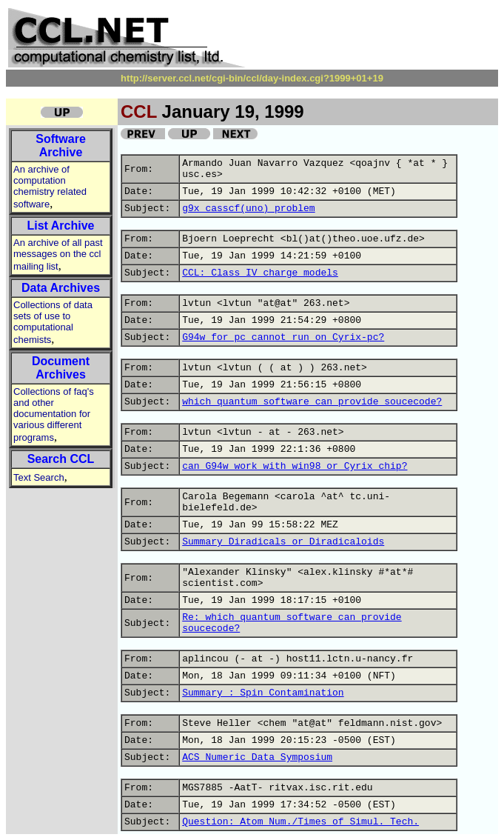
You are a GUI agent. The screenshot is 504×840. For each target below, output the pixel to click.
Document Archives (61, 368)
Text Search (39, 477)
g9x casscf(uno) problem (248, 209)
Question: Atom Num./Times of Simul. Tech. (300, 822)
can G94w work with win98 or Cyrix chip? (295, 466)
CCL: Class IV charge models (260, 273)
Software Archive (61, 146)
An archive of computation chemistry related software (50, 187)
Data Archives (61, 288)
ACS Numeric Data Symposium (257, 757)
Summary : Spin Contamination (263, 693)
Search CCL (61, 459)
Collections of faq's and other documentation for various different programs (54, 414)
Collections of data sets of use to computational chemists (53, 322)
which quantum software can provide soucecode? (312, 402)
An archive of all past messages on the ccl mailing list (58, 254)
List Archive (61, 226)
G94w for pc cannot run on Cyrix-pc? (283, 337)
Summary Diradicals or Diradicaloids (283, 542)
